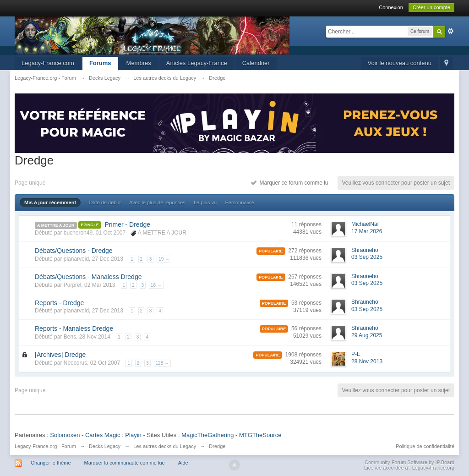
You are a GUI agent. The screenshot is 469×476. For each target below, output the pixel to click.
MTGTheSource (260, 435)
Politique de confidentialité (425, 446)
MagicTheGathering (207, 435)
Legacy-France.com (48, 63)
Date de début (105, 202)
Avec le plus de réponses (157, 202)
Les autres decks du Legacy (165, 446)
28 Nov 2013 (367, 361)
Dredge (217, 446)
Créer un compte (431, 7)
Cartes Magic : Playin (113, 435)
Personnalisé (240, 202)
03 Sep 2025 (367, 257)
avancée (451, 31)
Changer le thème (51, 463)
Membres (139, 63)
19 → (164, 259)
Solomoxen (65, 435)
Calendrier (256, 63)
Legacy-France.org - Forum (45, 446)
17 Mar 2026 (367, 231)
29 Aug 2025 (367, 335)
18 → (156, 285)
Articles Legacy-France (197, 63)
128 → (162, 363)
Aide (183, 463)
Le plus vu (205, 202)
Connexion (391, 7)
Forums (100, 63)
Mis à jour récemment (50, 202)
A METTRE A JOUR (56, 225)
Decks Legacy (105, 446)
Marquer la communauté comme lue (125, 463)
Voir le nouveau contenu (400, 63)
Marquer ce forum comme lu (290, 183)
